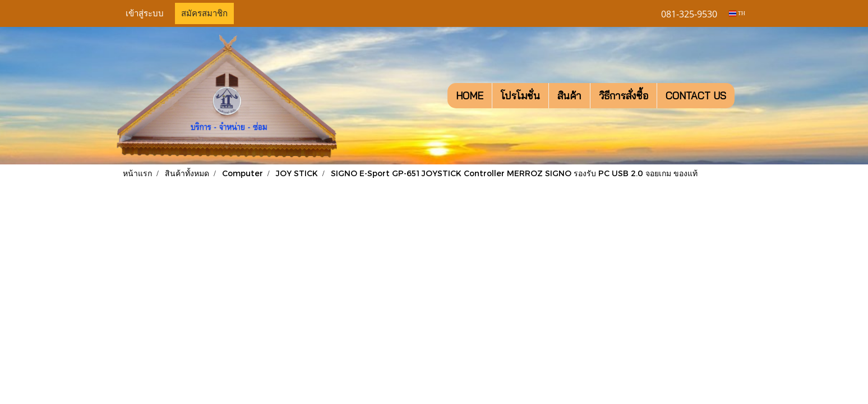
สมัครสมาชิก (204, 13)
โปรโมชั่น (520, 96)
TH (737, 13)
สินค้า (569, 96)
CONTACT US (696, 96)
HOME (470, 96)
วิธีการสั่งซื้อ (624, 96)
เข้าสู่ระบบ (145, 13)
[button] (745, 96)
